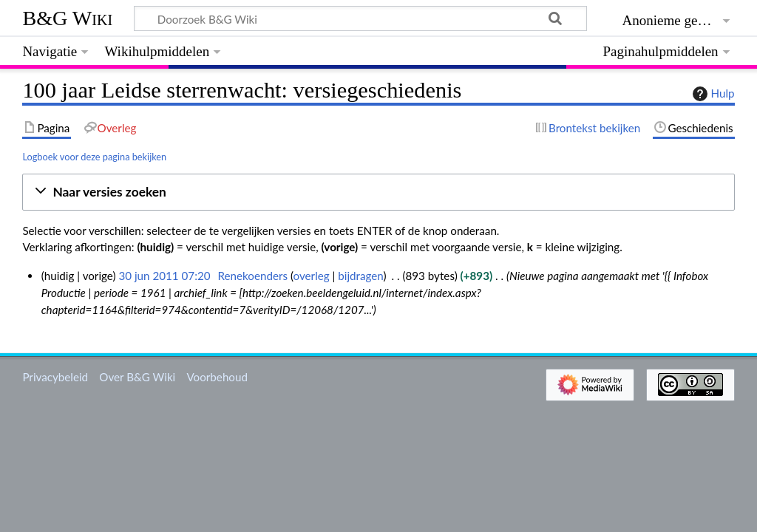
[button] (378, 192)
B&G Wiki (67, 18)
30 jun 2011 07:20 (164, 276)
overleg (312, 276)
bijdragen (360, 276)
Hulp (712, 94)
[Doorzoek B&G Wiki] (360, 18)
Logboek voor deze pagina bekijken (94, 157)
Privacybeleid (55, 377)
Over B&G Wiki (137, 377)
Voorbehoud (217, 377)
